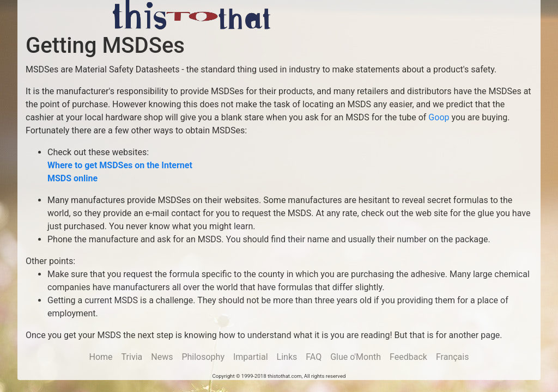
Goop (439, 117)
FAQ (314, 357)
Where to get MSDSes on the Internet (120, 165)
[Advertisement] (415, 16)
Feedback (408, 357)
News (162, 357)
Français (453, 357)
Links (287, 357)
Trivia (132, 357)
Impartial (251, 357)
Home (101, 357)
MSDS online (72, 178)
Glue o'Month (356, 357)
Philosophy (203, 357)
